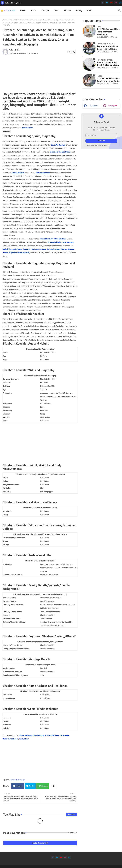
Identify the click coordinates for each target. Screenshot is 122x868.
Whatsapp (44, 786)
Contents (7, 131)
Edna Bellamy (38, 735)
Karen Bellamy (25, 735)
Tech (56, 11)
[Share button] (53, 786)
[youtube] (111, 3)
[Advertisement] (40, 74)
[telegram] (120, 3)
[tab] (23, 11)
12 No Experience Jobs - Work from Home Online (109, 80)
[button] (119, 11)
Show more (71, 814)
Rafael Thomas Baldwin (12, 249)
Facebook (19, 786)
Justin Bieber (27, 128)
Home (23, 11)
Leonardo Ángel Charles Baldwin (61, 249)
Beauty (79, 11)
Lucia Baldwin (68, 242)
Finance (67, 11)
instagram (113, 106)
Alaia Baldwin (60, 239)
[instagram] (116, 3)
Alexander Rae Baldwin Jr (60, 152)
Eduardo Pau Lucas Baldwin (35, 249)
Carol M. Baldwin (58, 145)
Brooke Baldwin (54, 242)
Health (34, 11)
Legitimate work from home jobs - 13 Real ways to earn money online (108, 48)
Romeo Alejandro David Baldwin (16, 253)
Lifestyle (45, 11)
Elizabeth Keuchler (16, 20)
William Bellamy (52, 735)
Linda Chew (24, 739)
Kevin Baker (13, 739)
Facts (90, 11)
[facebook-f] (102, 3)
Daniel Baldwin (18, 173)
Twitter (32, 786)
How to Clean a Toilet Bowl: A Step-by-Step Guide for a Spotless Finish (107, 64)
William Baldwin (43, 173)
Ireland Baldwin (46, 239)
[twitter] (107, 3)
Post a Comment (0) (40, 843)
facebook (94, 106)
